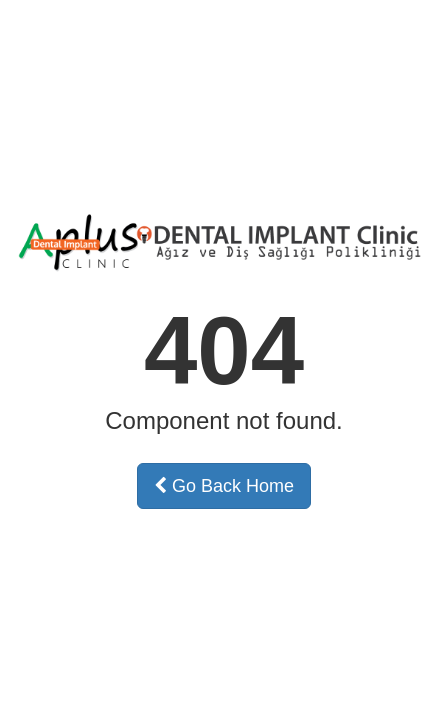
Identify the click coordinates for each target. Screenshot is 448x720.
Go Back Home (224, 486)
